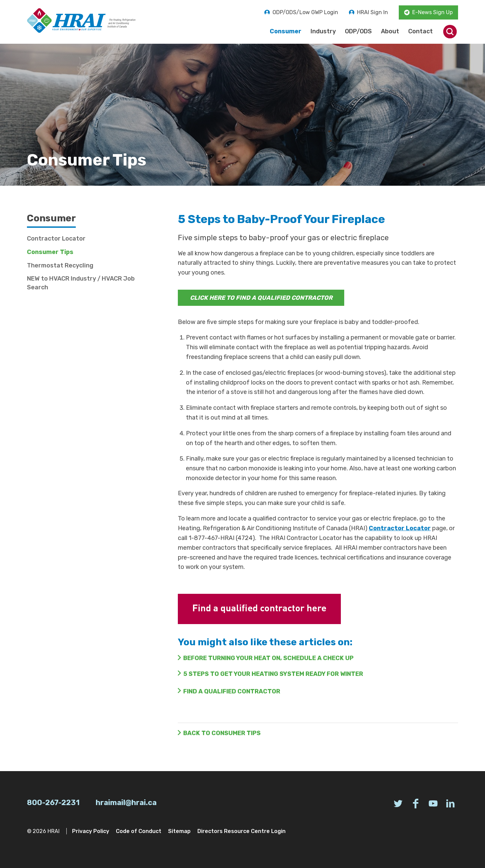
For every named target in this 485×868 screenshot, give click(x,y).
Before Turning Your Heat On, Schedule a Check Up (268, 658)
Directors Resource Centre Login (241, 831)
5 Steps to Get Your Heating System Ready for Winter (273, 674)
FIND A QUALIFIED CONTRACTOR (232, 691)
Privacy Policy (91, 831)
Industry (323, 31)
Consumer (286, 31)
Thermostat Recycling (60, 265)
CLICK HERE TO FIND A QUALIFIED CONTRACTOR (261, 298)
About (390, 31)
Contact (421, 31)
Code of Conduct (139, 831)
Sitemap (179, 831)
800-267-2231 (53, 803)
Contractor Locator (400, 528)
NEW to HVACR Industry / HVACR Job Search (81, 283)
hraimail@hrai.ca (126, 803)
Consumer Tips (50, 252)
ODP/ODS (358, 31)
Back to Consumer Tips (222, 733)
